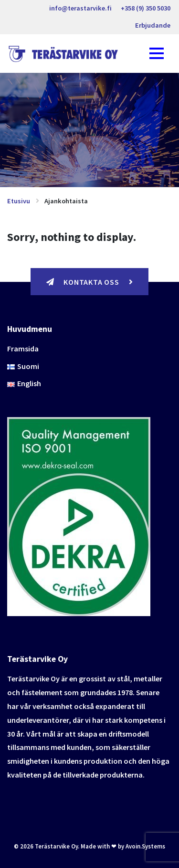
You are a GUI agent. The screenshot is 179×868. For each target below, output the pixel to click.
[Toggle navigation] (157, 54)
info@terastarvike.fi (80, 8)
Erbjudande (153, 25)
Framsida (23, 349)
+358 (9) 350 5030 (146, 8)
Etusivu (19, 201)
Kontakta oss (90, 282)
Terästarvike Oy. (57, 846)
